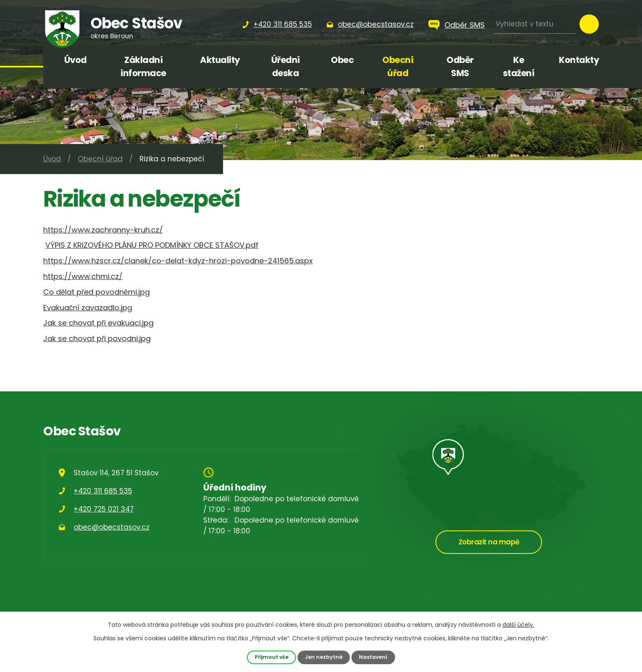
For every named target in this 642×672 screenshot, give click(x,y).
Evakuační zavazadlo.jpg (88, 308)
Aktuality (220, 60)
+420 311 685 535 (103, 491)
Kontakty (579, 60)
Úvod (76, 60)
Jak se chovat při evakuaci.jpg (98, 323)
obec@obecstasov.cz (112, 527)
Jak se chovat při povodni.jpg (97, 338)
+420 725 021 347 (104, 509)
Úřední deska (286, 66)
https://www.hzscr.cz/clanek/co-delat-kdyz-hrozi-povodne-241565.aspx (178, 261)
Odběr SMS (465, 25)
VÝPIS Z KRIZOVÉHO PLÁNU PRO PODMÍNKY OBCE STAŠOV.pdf (152, 245)
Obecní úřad (398, 66)
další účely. (518, 625)
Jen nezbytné (324, 657)
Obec (342, 60)
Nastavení (374, 657)
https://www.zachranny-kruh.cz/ (103, 230)
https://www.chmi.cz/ (83, 276)
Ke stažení (519, 66)
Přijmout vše (271, 657)
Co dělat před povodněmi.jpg (97, 292)
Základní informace (143, 66)
